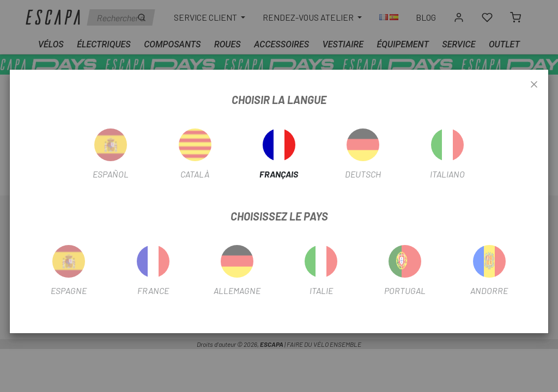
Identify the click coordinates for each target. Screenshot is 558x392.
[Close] (534, 85)
